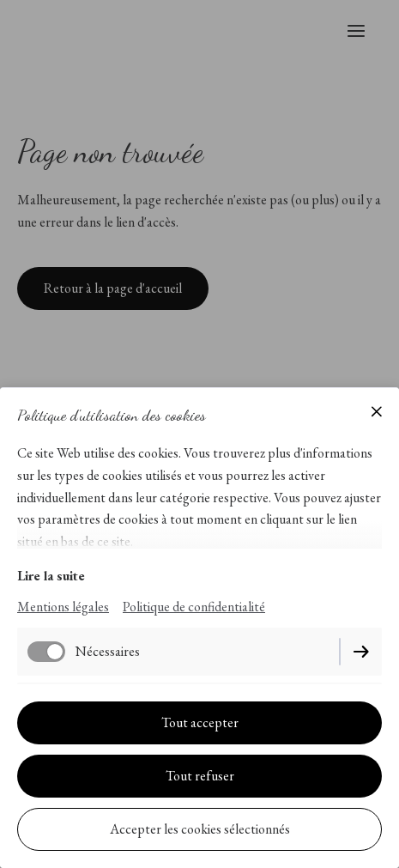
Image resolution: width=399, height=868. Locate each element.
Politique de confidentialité (194, 607)
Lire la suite (51, 576)
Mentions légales (63, 607)
